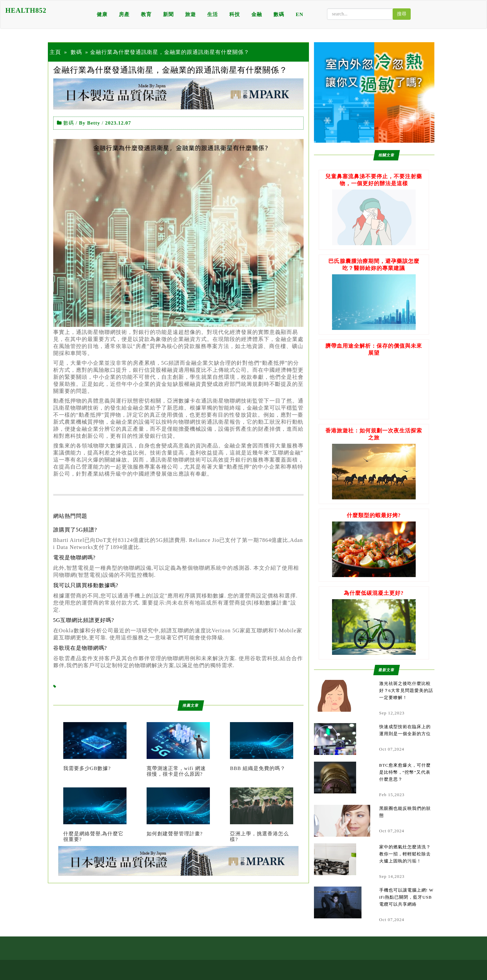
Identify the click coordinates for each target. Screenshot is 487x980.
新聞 (168, 14)
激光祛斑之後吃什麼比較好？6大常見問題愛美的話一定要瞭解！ (406, 690)
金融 (257, 14)
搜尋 (402, 14)
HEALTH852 (26, 10)
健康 (102, 14)
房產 (124, 14)
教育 (146, 14)
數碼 (279, 14)
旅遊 (190, 14)
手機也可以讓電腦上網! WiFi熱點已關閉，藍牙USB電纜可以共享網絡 (407, 897)
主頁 (55, 52)
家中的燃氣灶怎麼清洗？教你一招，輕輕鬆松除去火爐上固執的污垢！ (405, 854)
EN (299, 14)
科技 (235, 14)
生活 (213, 14)
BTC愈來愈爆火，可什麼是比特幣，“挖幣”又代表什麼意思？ (405, 772)
